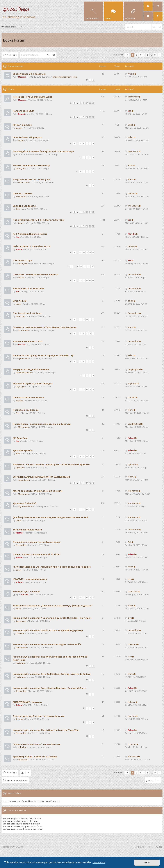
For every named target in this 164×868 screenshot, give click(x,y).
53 (87, 281)
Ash (130, 542)
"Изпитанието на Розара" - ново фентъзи (37, 744)
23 (90, 457)
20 (80, 457)
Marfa (131, 410)
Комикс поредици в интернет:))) (31, 165)
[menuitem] (148, 6)
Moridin (22, 77)
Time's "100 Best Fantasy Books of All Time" (37, 554)
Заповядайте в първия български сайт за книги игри (43, 151)
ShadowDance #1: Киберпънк (29, 74)
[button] (127, 55)
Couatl (21, 223)
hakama (132, 193)
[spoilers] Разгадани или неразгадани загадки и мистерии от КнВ (50, 517)
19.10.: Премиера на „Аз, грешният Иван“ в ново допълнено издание (52, 567)
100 (85, 267)
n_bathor (22, 747)
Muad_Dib (20, 168)
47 (87, 252)
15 (93, 390)
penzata (132, 716)
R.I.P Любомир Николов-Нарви (30, 234)
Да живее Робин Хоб (25, 503)
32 (84, 212)
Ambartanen (24, 480)
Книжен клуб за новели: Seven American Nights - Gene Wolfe (47, 644)
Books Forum (14, 40)
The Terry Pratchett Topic (27, 313)
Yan (130, 111)
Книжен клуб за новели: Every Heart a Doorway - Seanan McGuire (49, 688)
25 (80, 103)
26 (84, 103)
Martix (131, 179)
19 (93, 483)
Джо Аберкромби (23, 450)
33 (87, 212)
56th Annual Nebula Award (27, 530)
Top (161, 847)
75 (84, 117)
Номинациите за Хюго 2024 (28, 288)
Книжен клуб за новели (26, 591)
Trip (17, 413)
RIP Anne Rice (20, 438)
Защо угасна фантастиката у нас (32, 179)
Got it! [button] (147, 863)
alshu (130, 165)
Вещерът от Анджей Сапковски (31, 369)
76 (87, 117)
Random (20, 719)
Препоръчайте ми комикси (29, 397)
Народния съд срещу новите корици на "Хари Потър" (44, 355)
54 (90, 281)
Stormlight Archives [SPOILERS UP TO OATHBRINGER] (41, 477)
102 (93, 267)
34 (90, 212)
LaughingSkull (134, 369)
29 (93, 103)
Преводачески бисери (26, 410)
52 (84, 281)
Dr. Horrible (23, 330)
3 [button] (140, 55)
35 (93, 212)
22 (87, 457)
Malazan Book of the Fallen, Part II (32, 246)
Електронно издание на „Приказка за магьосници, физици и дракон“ (53, 606)
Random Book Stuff (23, 111)
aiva (130, 579)
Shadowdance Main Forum (65, 77)
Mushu (131, 477)
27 (87, 103)
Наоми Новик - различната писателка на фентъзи (42, 424)
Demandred (133, 274)
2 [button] (136, 55)
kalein (19, 570)
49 (93, 252)
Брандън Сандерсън (24, 206)
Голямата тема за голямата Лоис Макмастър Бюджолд (45, 327)
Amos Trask (24, 183)
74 (80, 117)
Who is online (14, 793)
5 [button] (148, 55)
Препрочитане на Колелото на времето (36, 274)
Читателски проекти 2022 (28, 341)
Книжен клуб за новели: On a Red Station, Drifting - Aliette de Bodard (52, 674)
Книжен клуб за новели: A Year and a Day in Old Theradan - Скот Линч (52, 618)
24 (93, 457)
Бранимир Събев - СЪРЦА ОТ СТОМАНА (35, 757)
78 (93, 117)
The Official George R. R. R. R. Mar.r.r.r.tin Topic (39, 220)
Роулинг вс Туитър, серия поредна (33, 383)
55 (93, 281)
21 (84, 457)
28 (90, 103)
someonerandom (24, 373)
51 (80, 281)
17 (87, 483)
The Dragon (133, 206)
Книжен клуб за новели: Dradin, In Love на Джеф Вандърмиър (48, 630)
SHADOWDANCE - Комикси (27, 702)
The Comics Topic (23, 260)
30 (90, 319)
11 (80, 390)
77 (90, 117)
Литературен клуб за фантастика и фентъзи (39, 716)
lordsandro (21, 197)
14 (90, 390)
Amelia (131, 74)
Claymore (20, 633)
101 (89, 267)
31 (80, 212)
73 (80, 226)
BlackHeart (23, 760)
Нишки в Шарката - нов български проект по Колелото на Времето (51, 464)
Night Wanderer (25, 506)
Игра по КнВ (20, 301)
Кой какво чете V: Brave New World (33, 97)
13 (87, 390)
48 (90, 252)
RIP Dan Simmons (22, 125)
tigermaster (133, 97)
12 (84, 390)
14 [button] (155, 55)
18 (90, 483)
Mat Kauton (23, 427)
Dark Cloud (133, 591)
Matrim (19, 128)
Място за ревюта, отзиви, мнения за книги (38, 491)
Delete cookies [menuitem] (145, 847)
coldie (18, 304)
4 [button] (144, 55)
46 (84, 252)
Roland (22, 114)
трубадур (20, 387)
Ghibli (131, 125)
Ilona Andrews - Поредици (28, 137)
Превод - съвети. (23, 193)
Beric (18, 209)
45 (80, 252)
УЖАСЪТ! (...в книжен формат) (30, 579)
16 (84, 483)
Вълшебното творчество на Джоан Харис (37, 542)
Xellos (21, 140)
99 (81, 267)
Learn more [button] (99, 862)
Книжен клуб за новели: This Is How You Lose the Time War (46, 730)
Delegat (131, 246)
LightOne (20, 468)
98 (78, 267)
